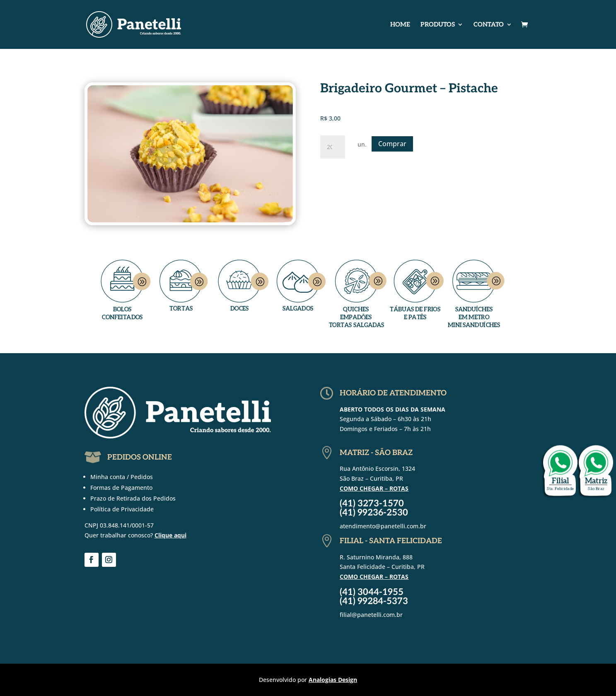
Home (400, 25)
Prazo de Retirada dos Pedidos (133, 498)
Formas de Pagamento (121, 488)
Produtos (438, 25)
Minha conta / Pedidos (122, 477)
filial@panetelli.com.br (371, 615)
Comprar (392, 144)
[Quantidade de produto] (333, 147)
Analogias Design (333, 680)
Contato (489, 25)
